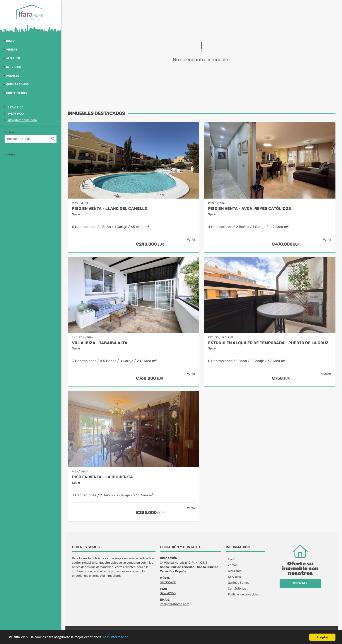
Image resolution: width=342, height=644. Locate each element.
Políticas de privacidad (244, 594)
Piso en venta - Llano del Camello (110, 209)
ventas (12, 50)
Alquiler (13, 58)
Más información (116, 637)
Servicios (14, 67)
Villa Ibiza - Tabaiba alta (100, 343)
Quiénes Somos (17, 84)
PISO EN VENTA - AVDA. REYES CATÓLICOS (250, 209)
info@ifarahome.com (22, 120)
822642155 (15, 107)
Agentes (13, 76)
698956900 (16, 114)
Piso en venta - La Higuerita (102, 477)
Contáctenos (16, 93)
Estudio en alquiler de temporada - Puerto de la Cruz (268, 343)
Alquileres (235, 571)
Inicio (10, 41)
